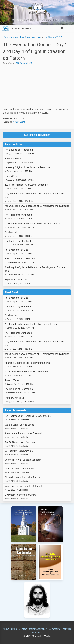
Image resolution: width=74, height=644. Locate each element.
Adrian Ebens (19, 122)
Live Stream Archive (31, 37)
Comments (55, 629)
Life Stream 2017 (53, 37)
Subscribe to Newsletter (37, 135)
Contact (23, 629)
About (6, 629)
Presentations (10, 37)
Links (14, 629)
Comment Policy (38, 629)
